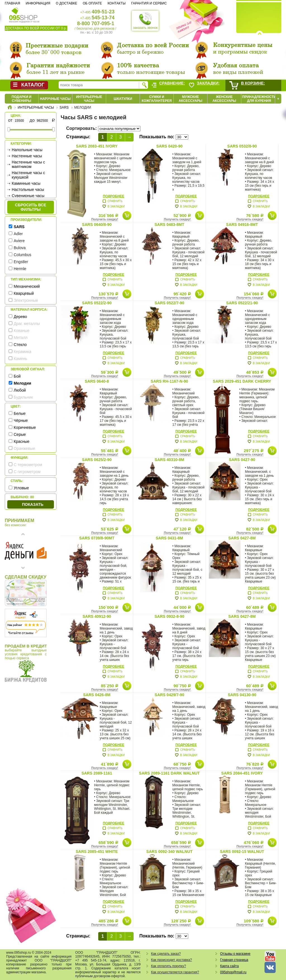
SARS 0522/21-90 (242, 303)
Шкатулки (123, 99)
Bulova (20, 248)
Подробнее (114, 196)
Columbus (22, 255)
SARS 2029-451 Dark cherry (242, 381)
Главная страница (234, 960)
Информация (38, 3)
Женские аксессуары (224, 99)
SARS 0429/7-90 (170, 695)
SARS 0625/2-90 (97, 460)
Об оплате (92, 3)
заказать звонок (145, 21)
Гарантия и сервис (149, 3)
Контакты (117, 3)
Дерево (20, 317)
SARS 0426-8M (97, 695)
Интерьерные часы (89, 99)
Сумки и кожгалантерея (157, 99)
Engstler (21, 262)
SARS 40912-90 (97, 616)
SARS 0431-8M (169, 538)
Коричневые (25, 427)
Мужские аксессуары (191, 99)
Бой (17, 376)
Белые (20, 413)
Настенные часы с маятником (28, 164)
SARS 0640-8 (97, 381)
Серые (20, 434)
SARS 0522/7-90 (170, 303)
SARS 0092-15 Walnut (242, 852)
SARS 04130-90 (242, 695)
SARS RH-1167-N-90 (170, 381)
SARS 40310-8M (170, 460)
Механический (27, 286)
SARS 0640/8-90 (97, 224)
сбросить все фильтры (31, 207)
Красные (22, 441)
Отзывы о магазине (235, 954)
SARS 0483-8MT (169, 224)
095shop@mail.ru (233, 972)
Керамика (22, 352)
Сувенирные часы (28, 196)
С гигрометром (27, 472)
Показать (33, 504)
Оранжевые (24, 448)
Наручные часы (55, 99)
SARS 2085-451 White (97, 852)
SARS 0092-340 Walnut (170, 852)
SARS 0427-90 (242, 460)
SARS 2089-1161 (97, 773)
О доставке (66, 3)
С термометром (28, 465)
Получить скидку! (105, 219)
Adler (18, 234)
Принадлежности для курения (259, 99)
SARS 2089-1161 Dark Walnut (170, 773)
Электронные (26, 300)
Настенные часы (27, 156)
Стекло (20, 345)
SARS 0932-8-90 (169, 616)
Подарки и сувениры (22, 99)
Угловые (21, 488)
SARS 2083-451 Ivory (97, 146)
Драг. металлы (27, 324)
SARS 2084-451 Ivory (242, 773)
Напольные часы (27, 150)
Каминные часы (26, 183)
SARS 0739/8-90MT (97, 538)
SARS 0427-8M (242, 538)
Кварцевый (24, 293)
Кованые (22, 331)
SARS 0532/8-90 (242, 146)
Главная (12, 3)
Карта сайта (229, 966)
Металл (21, 338)
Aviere (19, 241)
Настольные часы (28, 190)
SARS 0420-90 (169, 146)
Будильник (23, 397)
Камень (20, 359)
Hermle (20, 269)
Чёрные (21, 420)
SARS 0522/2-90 (97, 303)
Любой (20, 390)
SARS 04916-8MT (242, 224)
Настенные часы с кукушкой (28, 175)
